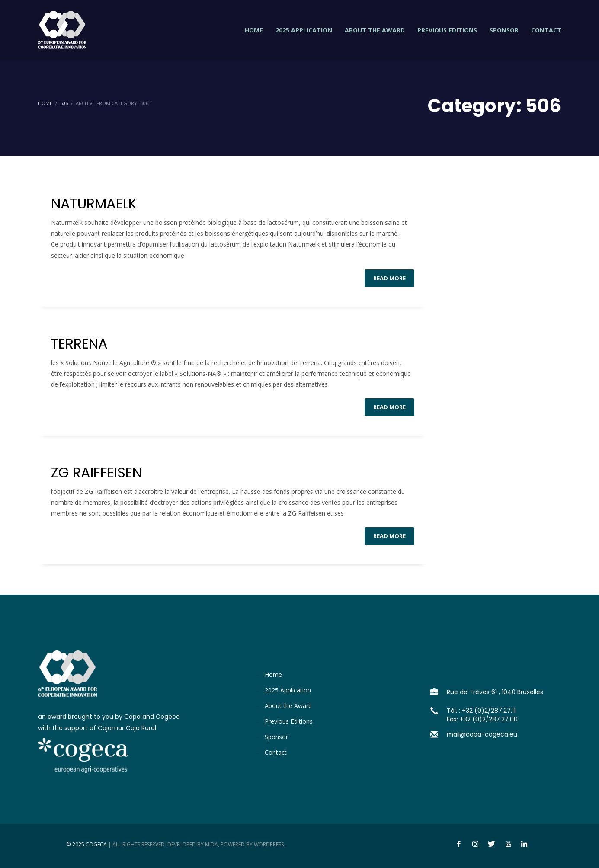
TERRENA (79, 344)
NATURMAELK (94, 203)
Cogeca (96, 844)
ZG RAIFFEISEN (96, 472)
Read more (389, 278)
